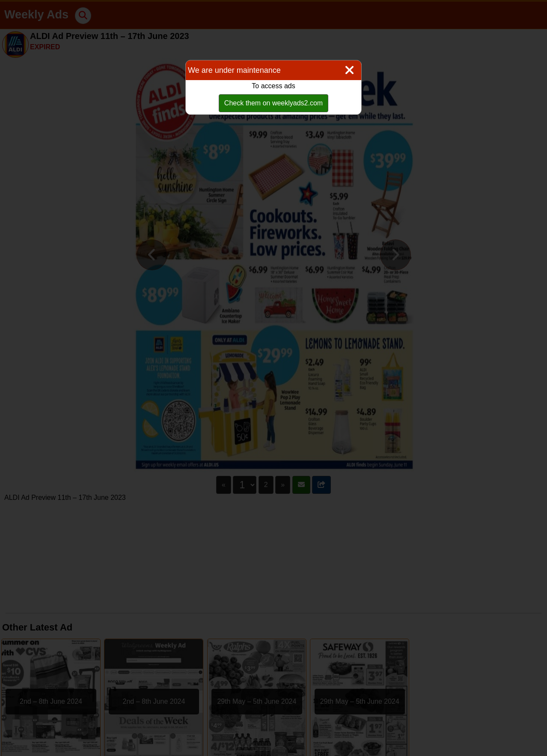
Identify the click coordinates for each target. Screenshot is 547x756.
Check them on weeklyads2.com (273, 103)
